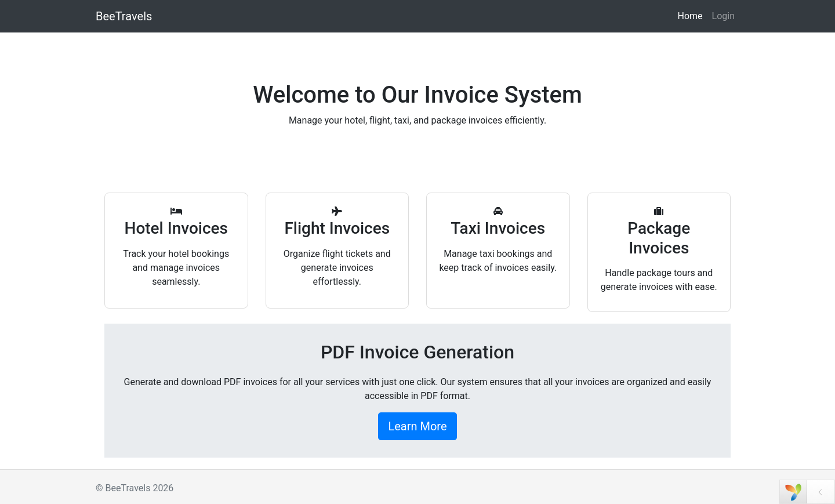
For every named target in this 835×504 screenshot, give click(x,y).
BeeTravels (124, 16)
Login (723, 16)
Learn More (417, 426)
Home (690, 16)
